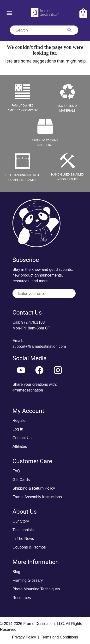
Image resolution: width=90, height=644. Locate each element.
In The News (23, 539)
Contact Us (22, 438)
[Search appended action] (70, 30)
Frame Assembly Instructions (37, 497)
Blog (16, 572)
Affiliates (20, 446)
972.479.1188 (33, 322)
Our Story (21, 521)
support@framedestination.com (39, 346)
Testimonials (23, 530)
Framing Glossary (28, 580)
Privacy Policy (24, 637)
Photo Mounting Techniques (36, 589)
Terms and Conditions (59, 637)
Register (20, 420)
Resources (22, 598)
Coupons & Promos (29, 547)
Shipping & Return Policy (34, 488)
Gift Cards (21, 480)
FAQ (16, 471)
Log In (18, 429)
